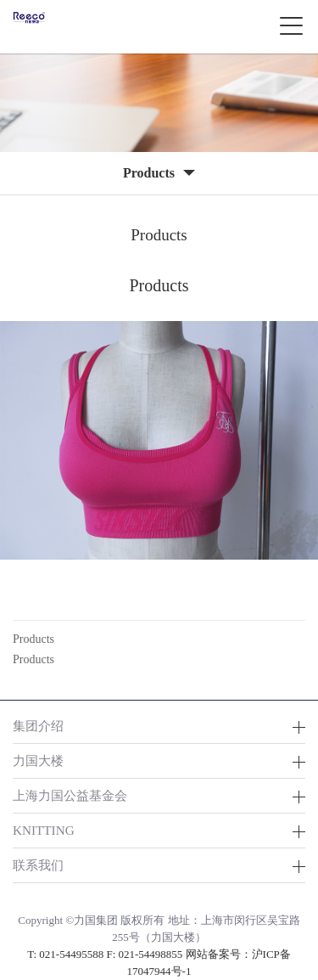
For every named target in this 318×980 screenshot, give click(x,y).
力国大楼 (38, 760)
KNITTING (44, 830)
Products (33, 639)
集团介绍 (38, 726)
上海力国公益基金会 (70, 795)
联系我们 (38, 865)
